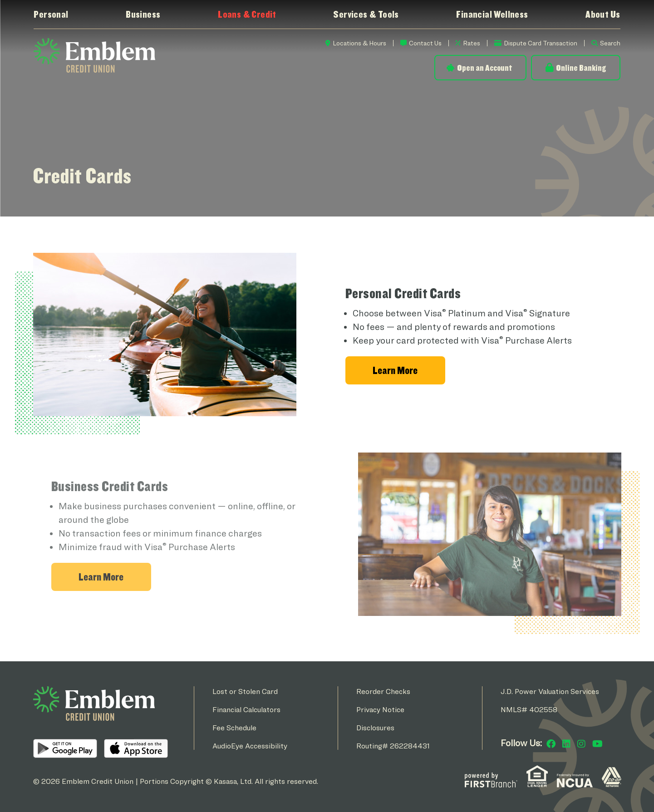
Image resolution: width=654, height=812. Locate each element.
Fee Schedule (234, 728)
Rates (472, 43)
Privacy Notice (380, 710)
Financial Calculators (246, 710)
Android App (65, 748)
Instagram (581, 744)
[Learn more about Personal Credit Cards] (395, 370)
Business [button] (143, 14)
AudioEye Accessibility (250, 746)
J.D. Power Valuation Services (550, 691)
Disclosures (375, 728)
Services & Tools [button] (366, 14)
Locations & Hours (359, 43)
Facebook (551, 744)
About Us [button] (603, 14)
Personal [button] (51, 14)
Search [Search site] (610, 43)
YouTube (597, 744)
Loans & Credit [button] (247, 14)
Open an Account (484, 68)
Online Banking (581, 68)
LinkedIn (566, 744)
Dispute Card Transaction (541, 43)
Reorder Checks (383, 691)
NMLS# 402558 (529, 710)
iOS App (136, 748)
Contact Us (425, 43)
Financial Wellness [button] (492, 14)
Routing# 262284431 (393, 746)
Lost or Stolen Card (245, 691)
